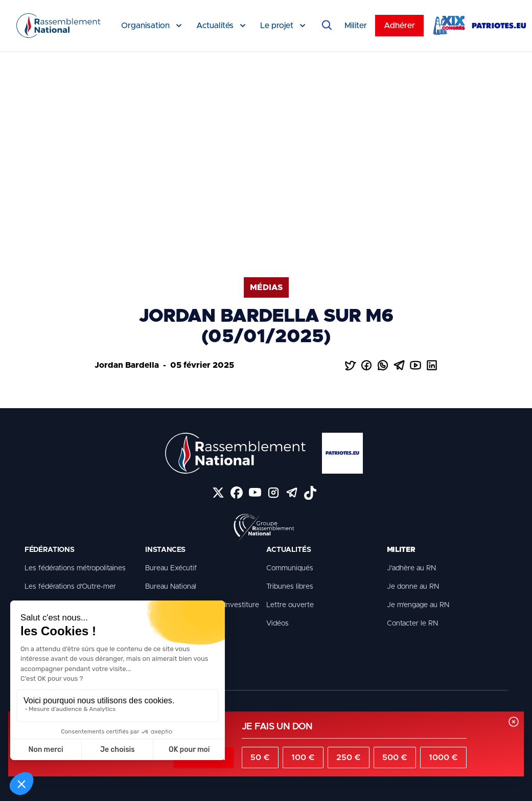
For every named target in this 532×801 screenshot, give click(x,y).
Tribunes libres (290, 587)
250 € (349, 758)
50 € (260, 758)
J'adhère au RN (411, 568)
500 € (395, 758)
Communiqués (290, 568)
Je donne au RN (413, 587)
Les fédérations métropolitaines (75, 568)
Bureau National (171, 587)
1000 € (443, 758)
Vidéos (277, 624)
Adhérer (399, 26)
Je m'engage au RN (418, 605)
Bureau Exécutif (171, 568)
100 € (303, 758)
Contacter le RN (412, 624)
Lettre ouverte (290, 605)
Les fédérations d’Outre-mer (70, 587)
